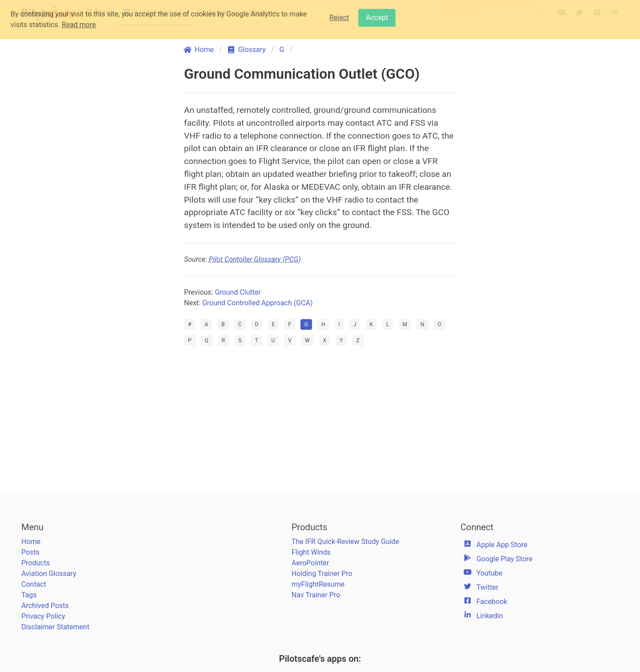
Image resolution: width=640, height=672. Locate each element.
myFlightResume (318, 584)
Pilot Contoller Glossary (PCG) (255, 259)
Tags (29, 595)
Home (31, 542)
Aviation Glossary (49, 574)
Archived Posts (45, 606)
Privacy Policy (43, 616)
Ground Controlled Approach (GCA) (258, 303)
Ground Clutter (238, 292)
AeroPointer (310, 563)
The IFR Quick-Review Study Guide (345, 542)
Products (36, 563)
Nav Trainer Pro (316, 595)
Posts (30, 552)
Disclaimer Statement (55, 627)
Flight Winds (311, 552)
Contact (34, 584)
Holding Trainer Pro (322, 574)
